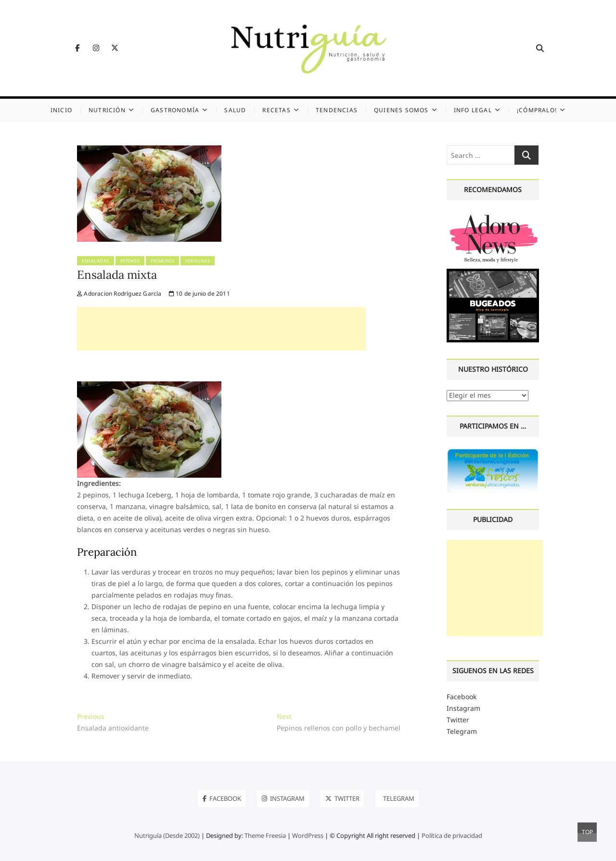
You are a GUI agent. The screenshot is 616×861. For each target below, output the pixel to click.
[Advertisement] (221, 329)
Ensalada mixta (117, 275)
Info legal (473, 110)
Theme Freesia (265, 835)
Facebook (462, 697)
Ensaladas (96, 261)
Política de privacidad (452, 835)
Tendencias (337, 110)
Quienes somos (401, 110)
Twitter (458, 720)
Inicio (61, 110)
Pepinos (130, 261)
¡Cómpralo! (537, 110)
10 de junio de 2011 (199, 294)
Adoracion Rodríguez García (119, 294)
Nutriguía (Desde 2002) (167, 835)
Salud (235, 110)
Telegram (462, 731)
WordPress (308, 835)
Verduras (198, 261)
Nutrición (107, 110)
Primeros (162, 261)
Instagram (463, 708)
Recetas (276, 110)
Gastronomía (175, 110)
